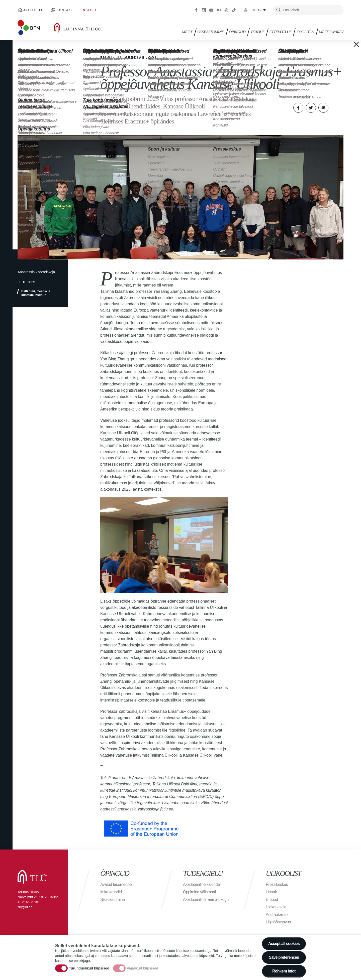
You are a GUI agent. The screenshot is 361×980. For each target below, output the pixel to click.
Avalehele (33, 10)
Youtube (211, 10)
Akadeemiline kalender (202, 884)
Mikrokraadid (111, 892)
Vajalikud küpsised (143, 971)
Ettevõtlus (280, 32)
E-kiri (323, 108)
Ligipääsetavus (278, 922)
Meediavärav (331, 32)
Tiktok (234, 10)
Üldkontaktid (276, 907)
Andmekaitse (277, 915)
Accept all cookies (284, 946)
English (88, 10)
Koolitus (305, 32)
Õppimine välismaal (199, 892)
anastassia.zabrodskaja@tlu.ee (145, 809)
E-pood (272, 899)
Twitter (311, 108)
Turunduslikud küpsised (89, 971)
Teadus (257, 32)
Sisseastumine (211, 32)
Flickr (219, 10)
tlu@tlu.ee (25, 907)
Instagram (204, 10)
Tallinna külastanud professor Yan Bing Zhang (141, 291)
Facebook (196, 10)
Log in (256, 10)
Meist (187, 32)
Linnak (271, 892)
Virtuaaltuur (226, 10)
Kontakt (65, 10)
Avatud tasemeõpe (116, 884)
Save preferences (284, 960)
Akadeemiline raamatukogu (206, 899)
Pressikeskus (277, 884)
